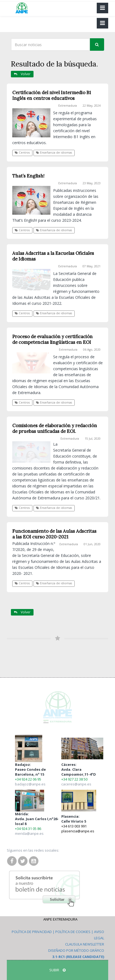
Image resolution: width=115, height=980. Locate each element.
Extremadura (68, 106)
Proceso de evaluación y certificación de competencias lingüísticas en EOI (52, 339)
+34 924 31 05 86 (28, 829)
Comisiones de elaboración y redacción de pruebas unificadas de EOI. (55, 428)
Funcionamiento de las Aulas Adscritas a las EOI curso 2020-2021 (54, 534)
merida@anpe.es (29, 833)
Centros (22, 153)
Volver (22, 74)
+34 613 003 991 (74, 826)
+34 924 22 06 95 (28, 779)
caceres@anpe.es (76, 784)
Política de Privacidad (32, 932)
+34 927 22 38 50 (74, 779)
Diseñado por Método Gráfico (76, 950)
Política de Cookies (73, 932)
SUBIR (57, 970)
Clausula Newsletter (85, 944)
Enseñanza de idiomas (54, 153)
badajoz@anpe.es (30, 784)
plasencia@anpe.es (78, 831)
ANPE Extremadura (60, 919)
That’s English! (28, 176)
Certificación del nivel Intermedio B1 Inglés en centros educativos (52, 95)
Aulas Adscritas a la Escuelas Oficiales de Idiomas (53, 256)
